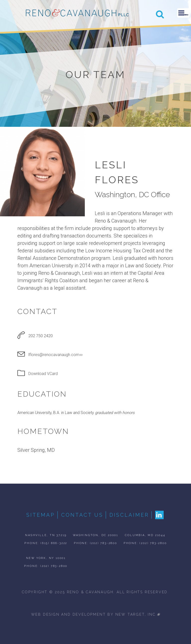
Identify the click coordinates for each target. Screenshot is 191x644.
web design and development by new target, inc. (96, 614)
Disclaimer (129, 515)
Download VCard (43, 374)
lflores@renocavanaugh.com (55, 355)
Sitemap (41, 515)
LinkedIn (159, 515)
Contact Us (82, 515)
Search (160, 14)
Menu (183, 13)
